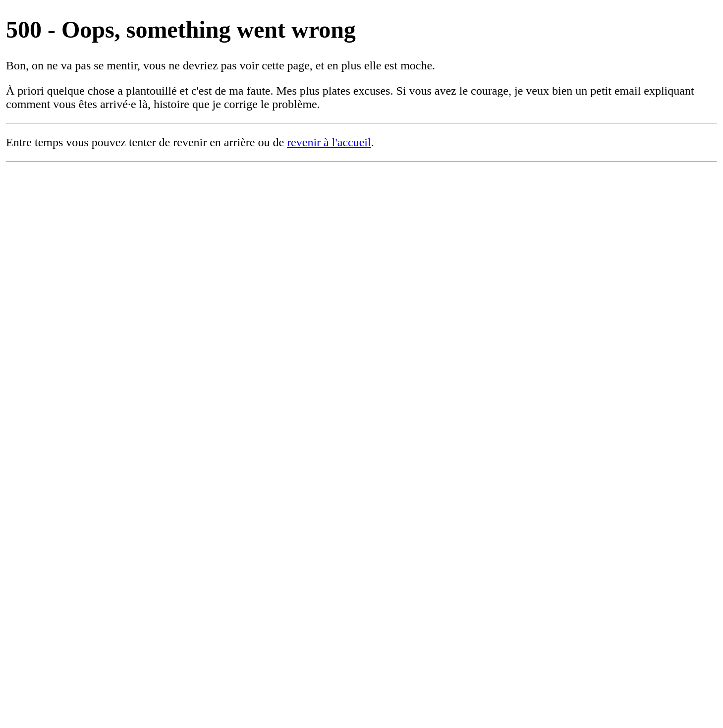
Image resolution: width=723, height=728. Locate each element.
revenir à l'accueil (329, 142)
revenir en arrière (214, 142)
